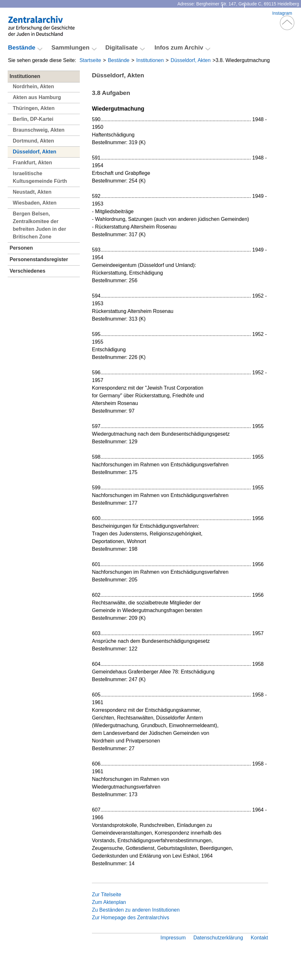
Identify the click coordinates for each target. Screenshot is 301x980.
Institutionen (150, 60)
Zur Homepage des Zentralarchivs (131, 918)
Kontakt (233, 13)
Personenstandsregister (39, 259)
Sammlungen (71, 47)
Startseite (90, 60)
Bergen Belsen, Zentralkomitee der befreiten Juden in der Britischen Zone (39, 225)
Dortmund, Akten (33, 141)
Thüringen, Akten (34, 108)
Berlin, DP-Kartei (33, 119)
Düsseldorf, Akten (190, 60)
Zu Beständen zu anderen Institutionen (136, 910)
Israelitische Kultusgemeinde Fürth (40, 177)
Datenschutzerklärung (218, 938)
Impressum (173, 938)
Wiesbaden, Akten (35, 203)
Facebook (258, 13)
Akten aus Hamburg (37, 97)
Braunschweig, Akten (39, 130)
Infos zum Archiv (179, 47)
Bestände (119, 60)
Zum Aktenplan (109, 902)
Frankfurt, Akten (32, 163)
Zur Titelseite (107, 894)
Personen (21, 248)
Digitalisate (122, 47)
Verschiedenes (27, 271)
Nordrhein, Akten (33, 86)
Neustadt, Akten (32, 192)
